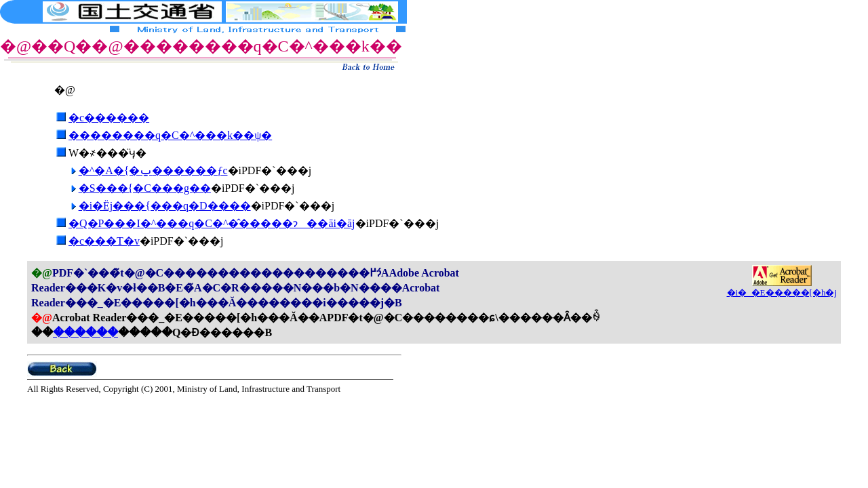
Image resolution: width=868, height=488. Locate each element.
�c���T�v (104, 241)
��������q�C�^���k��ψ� (170, 135)
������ (85, 332)
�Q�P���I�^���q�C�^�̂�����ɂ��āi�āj (212, 223)
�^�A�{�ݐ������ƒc (153, 170)
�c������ (109, 118)
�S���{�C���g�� (145, 188)
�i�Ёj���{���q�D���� (165, 206)
